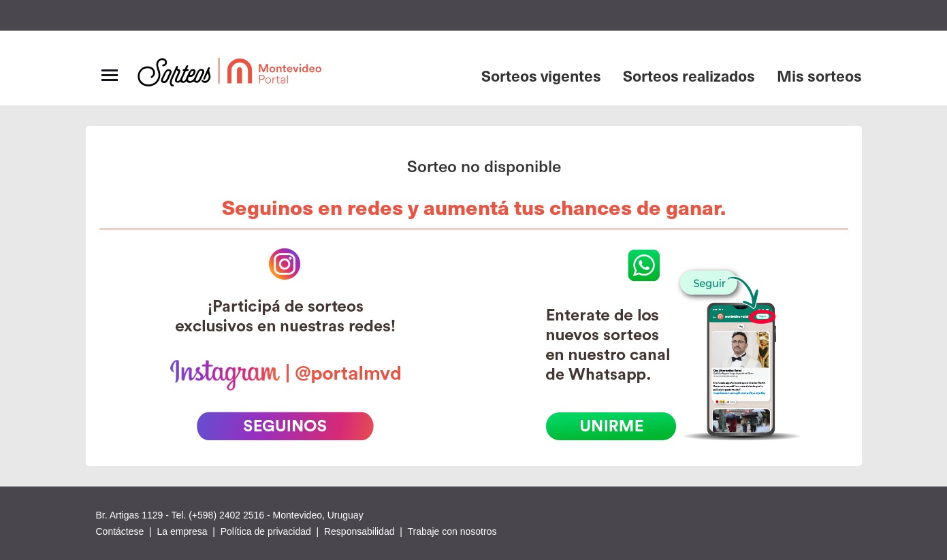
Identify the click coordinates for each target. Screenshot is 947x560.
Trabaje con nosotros (452, 531)
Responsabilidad (359, 531)
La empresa (182, 531)
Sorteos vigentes (541, 75)
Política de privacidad (266, 531)
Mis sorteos (819, 75)
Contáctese (120, 531)
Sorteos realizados (689, 75)
